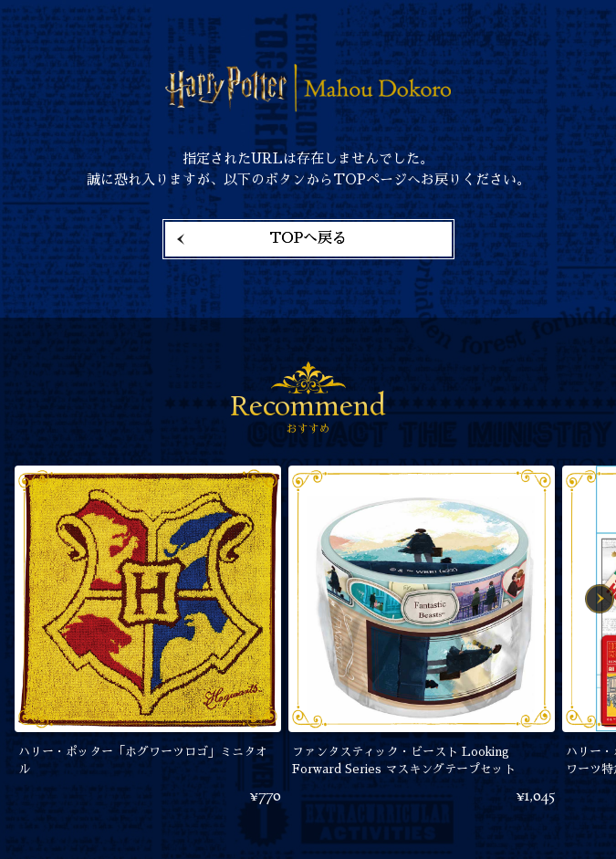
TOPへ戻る (308, 238)
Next (600, 599)
